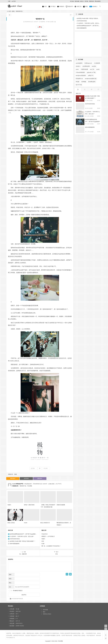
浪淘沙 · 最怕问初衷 (29, 505)
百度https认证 (88, 63)
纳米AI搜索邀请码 (15, 544)
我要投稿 (91, 1)
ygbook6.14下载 (91, 72)
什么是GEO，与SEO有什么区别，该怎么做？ (22, 536)
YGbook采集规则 (80, 72)
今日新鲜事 (97, 63)
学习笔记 (52, 7)
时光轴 (72, 1)
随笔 (85, 7)
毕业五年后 (45, 534)
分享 (46, 468)
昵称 (10, 575)
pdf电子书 (91, 75)
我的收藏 (77, 1)
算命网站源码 (92, 82)
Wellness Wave (47, 614)
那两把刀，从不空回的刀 (48, 536)
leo (51, 484)
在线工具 (78, 7)
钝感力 (9, 505)
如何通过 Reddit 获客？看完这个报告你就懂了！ (23, 541)
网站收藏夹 (98, 1)
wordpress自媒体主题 (91, 79)
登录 (14, 1)
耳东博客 (60, 641)
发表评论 (42, 22)
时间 (43, 541)
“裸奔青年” (36, 33)
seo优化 (94, 66)
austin (98, 69)
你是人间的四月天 (45, 523)
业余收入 (93, 6)
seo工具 (92, 69)
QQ (10, 587)
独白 (44, 612)
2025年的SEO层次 (15, 539)
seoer (77, 69)
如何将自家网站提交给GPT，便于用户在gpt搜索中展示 (24, 534)
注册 (9, 1)
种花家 (78, 82)
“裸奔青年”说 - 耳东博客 (26, 486)
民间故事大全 (79, 79)
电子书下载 (79, 85)
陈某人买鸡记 (11, 523)
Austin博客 (15, 484)
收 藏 (40, 27)
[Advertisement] (87, 44)
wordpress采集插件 (81, 75)
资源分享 (69, 7)
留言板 (86, 1)
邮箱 (10, 579)
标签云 (82, 1)
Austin (26, 523)
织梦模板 (84, 82)
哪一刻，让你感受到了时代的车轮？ (51, 546)
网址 (10, 583)
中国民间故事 (84, 69)
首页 (44, 7)
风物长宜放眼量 (61, 505)
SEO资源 (45, 610)
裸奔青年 (33, 50)
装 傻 (43, 544)
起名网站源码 (86, 66)
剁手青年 (26, 478)
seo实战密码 (79, 63)
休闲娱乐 (61, 7)
